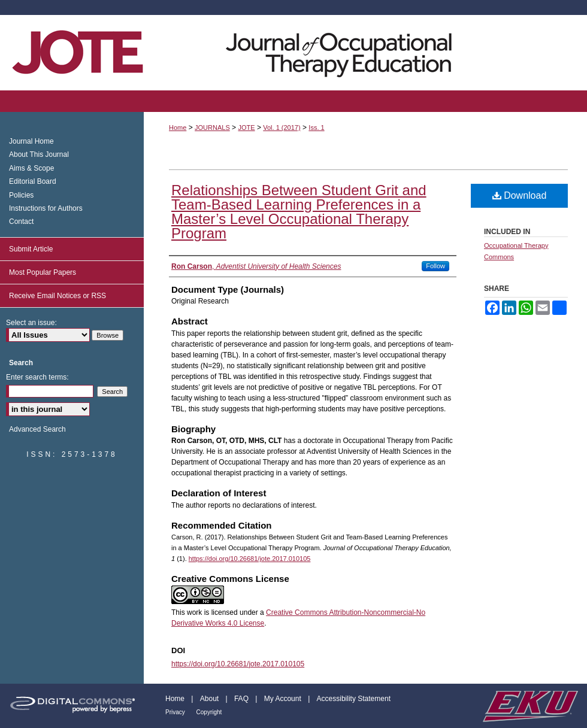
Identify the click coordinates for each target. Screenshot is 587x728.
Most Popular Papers (43, 272)
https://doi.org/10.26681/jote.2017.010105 (250, 559)
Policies (21, 195)
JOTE (246, 128)
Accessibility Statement (354, 699)
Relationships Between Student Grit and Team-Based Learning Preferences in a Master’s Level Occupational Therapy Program (299, 212)
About (211, 699)
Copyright (209, 712)
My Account (284, 699)
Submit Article (31, 249)
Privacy (176, 712)
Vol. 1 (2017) (282, 128)
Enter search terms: (37, 377)
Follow (435, 266)
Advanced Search (37, 429)
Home (178, 128)
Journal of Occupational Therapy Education (293, 53)
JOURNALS (212, 128)
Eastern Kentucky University (529, 706)
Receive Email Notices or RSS (58, 296)
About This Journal (39, 154)
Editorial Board (33, 181)
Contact (21, 222)
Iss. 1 (316, 128)
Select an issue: (31, 323)
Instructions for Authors (46, 208)
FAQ (242, 699)
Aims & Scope (31, 168)
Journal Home (31, 141)
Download (520, 195)
